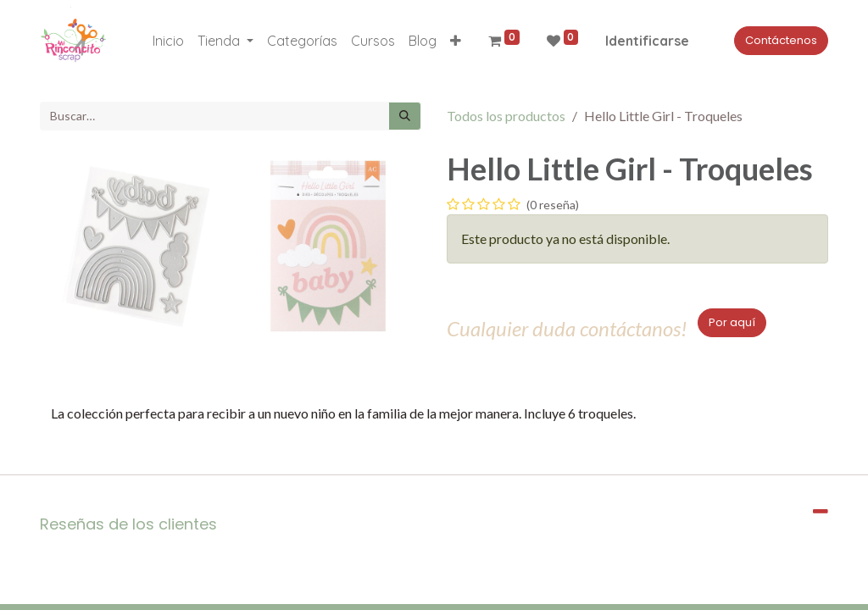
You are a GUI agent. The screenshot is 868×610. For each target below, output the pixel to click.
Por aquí (732, 322)
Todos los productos (506, 116)
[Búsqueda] (405, 116)
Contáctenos (781, 40)
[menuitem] (168, 41)
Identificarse (647, 41)
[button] (456, 41)
